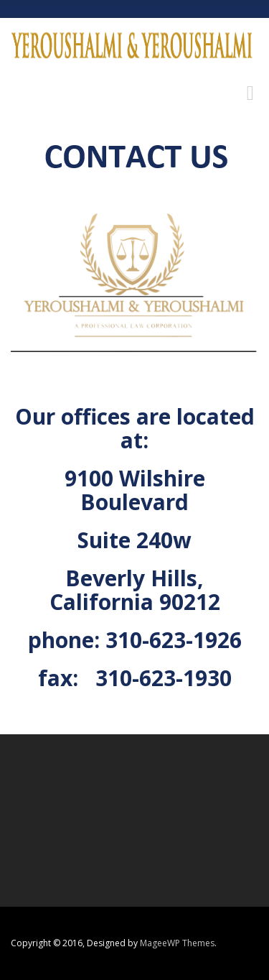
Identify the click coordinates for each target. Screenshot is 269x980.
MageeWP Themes (177, 943)
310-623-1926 (174, 640)
